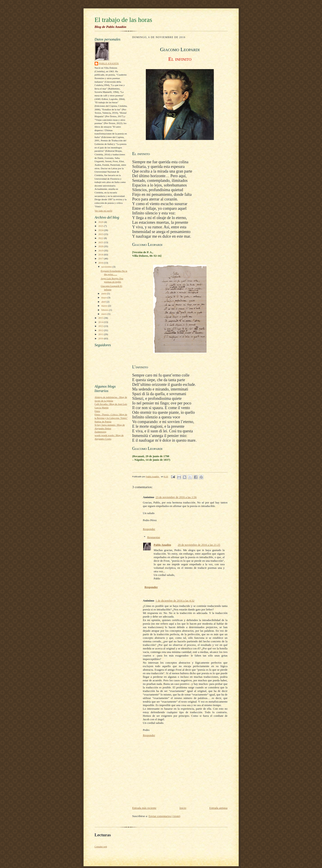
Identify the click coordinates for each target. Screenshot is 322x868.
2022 (101, 238)
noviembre (107, 267)
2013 (101, 326)
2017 (101, 258)
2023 (101, 234)
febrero (105, 310)
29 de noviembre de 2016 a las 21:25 (199, 545)
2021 (101, 242)
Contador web (101, 847)
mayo (104, 297)
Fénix (97, 411)
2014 (101, 322)
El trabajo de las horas (123, 20)
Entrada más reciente (144, 808)
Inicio (183, 808)
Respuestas (154, 537)
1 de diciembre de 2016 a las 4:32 (175, 601)
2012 (101, 330)
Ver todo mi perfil (103, 211)
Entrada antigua (219, 808)
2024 (101, 230)
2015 (101, 318)
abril (104, 302)
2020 (101, 246)
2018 (101, 254)
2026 (101, 222)
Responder (149, 529)
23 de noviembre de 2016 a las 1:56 (176, 497)
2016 (101, 263)
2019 (101, 250)
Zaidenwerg (101, 432)
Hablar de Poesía (103, 421)
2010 (101, 338)
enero (104, 314)
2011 (101, 334)
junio (104, 293)
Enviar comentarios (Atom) (164, 816)
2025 (101, 226)
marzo (105, 306)
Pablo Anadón (109, 63)
